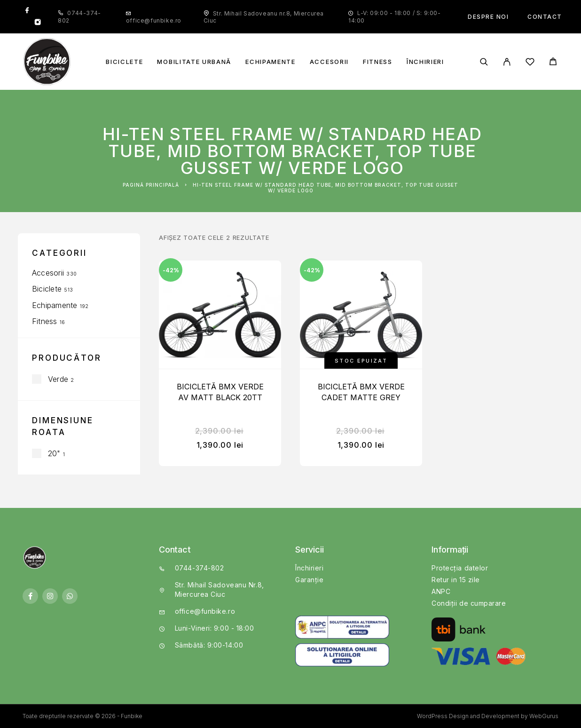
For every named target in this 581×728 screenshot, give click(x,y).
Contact (545, 17)
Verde (58, 379)
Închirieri (425, 62)
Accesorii (329, 62)
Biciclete (124, 62)
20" (54, 453)
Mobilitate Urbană (194, 62)
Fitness (378, 62)
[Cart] (553, 63)
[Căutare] (484, 62)
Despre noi (488, 17)
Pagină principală (151, 185)
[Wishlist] (530, 63)
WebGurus (544, 716)
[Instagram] (38, 23)
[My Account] (507, 62)
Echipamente (271, 62)
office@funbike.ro (154, 20)
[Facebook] (27, 11)
